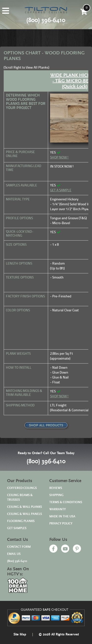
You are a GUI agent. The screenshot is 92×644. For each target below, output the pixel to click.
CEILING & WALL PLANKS (25, 507)
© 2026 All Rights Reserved (59, 634)
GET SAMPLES (17, 528)
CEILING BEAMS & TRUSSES (20, 498)
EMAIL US (14, 554)
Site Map (20, 634)
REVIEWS (56, 488)
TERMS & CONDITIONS (66, 502)
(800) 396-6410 (46, 462)
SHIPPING (56, 495)
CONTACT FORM (19, 547)
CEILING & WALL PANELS (25, 514)
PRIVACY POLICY (61, 524)
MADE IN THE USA (62, 516)
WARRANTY (58, 509)
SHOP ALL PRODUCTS (46, 425)
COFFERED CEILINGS (22, 488)
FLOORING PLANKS (21, 521)
